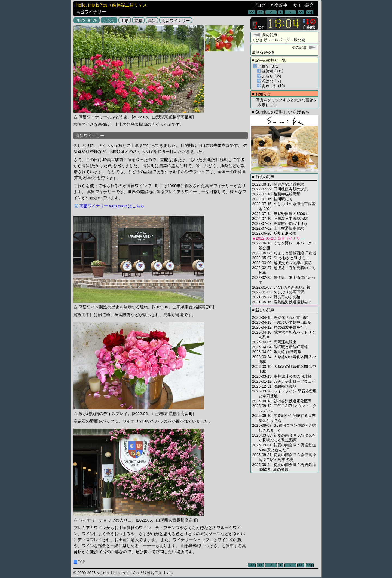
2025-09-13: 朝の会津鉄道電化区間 (282, 401)
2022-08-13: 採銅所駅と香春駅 (278, 184)
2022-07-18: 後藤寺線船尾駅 (276, 194)
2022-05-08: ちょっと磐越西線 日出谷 (284, 253)
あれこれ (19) (271, 86)
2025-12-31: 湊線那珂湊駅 (274, 386)
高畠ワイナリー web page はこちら (109, 206)
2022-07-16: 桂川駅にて (272, 199)
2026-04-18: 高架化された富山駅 (280, 317)
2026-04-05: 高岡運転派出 (274, 342)
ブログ (259, 5)
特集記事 (279, 5)
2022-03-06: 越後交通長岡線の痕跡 (282, 263)
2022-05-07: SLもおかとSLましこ (281, 258)
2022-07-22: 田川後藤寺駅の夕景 (280, 189)
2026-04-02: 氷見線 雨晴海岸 (277, 352)
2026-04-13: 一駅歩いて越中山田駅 (282, 322)
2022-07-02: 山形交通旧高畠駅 (278, 228)
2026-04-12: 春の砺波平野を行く (280, 327)
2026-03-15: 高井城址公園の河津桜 (282, 376)
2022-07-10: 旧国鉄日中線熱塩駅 (280, 219)
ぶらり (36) (269, 76)
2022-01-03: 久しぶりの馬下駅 (278, 292)
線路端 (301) (270, 71)
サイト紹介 (303, 5)
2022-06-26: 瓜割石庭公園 (274, 233)
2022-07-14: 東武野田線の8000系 (281, 214)
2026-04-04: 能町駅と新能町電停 (280, 347)
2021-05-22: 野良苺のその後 (276, 297)
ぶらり (109, 21)
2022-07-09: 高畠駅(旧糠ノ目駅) (279, 223)
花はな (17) (269, 81)
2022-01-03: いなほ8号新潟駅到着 (281, 287)
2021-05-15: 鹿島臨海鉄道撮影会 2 (282, 302)
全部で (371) (266, 66)
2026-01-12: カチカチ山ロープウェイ (284, 381)
